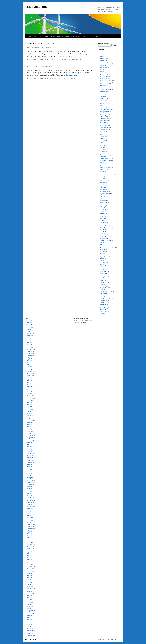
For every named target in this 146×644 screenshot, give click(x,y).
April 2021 (30, 430)
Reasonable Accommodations (107, 248)
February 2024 (31, 368)
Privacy (67, 36)
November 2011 (31, 632)
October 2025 (30, 332)
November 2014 (31, 568)
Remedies (102, 255)
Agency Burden (104, 58)
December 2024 (31, 350)
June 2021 (29, 426)
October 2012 (30, 612)
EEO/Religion (103, 122)
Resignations (103, 260)
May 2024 (29, 362)
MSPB (102, 199)
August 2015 (30, 552)
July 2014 (29, 576)
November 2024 (31, 352)
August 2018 (30, 486)
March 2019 (30, 474)
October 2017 (30, 504)
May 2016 (29, 535)
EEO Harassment (104, 117)
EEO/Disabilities (104, 118)
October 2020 (30, 439)
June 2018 (29, 490)
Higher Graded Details (105, 168)
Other (101, 215)
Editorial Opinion (104, 115)
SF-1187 (85, 36)
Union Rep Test (104, 302)
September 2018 (31, 484)
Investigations (103, 177)
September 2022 (31, 399)
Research (102, 259)
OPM (101, 211)
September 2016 (31, 528)
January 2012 (30, 628)
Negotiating (103, 206)
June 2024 (29, 361)
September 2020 (31, 441)
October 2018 (30, 483)
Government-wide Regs (106, 159)
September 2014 (31, 572)
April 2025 (30, 342)
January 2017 (30, 521)
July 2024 (29, 359)
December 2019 (31, 457)
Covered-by (103, 100)
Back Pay (102, 73)
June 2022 (29, 404)
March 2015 (30, 561)
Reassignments (104, 250)
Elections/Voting (104, 126)
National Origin (104, 200)
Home (29, 36)
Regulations (103, 251)
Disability (102, 108)
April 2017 (30, 515)
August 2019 (30, 464)
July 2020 (29, 444)
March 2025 (30, 344)
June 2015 (29, 555)
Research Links (76, 36)
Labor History (103, 179)
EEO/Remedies (104, 124)
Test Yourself (103, 282)
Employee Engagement (106, 128)
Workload (102, 313)
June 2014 (29, 577)
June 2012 (29, 619)
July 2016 (29, 532)
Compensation (103, 95)
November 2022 (31, 395)
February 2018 (31, 497)
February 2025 (31, 346)
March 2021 (30, 432)
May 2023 (29, 384)
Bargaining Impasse (105, 77)
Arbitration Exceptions (106, 64)
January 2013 (30, 606)
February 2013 (31, 605)
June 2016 (29, 534)
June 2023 (29, 382)
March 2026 (30, 324)
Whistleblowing (104, 308)
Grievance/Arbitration (105, 160)
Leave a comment (83, 60)
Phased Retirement (105, 226)
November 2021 (31, 417)
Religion (102, 253)
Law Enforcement (104, 180)
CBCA (102, 88)
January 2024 (30, 370)
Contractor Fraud (104, 98)
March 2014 (30, 583)
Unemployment (104, 295)
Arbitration (103, 62)
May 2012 (29, 621)
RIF (101, 264)
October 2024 (30, 353)
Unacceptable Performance (107, 291)
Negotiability (103, 204)
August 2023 (30, 379)
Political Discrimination (106, 228)
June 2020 (29, 446)
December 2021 (31, 415)
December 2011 (31, 630)
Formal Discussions (105, 146)
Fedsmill (102, 135)
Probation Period (104, 235)
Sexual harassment (105, 271)
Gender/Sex (103, 153)
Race (101, 244)
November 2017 (31, 503)
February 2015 (31, 563)
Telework (102, 281)
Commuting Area (104, 93)
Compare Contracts (50, 36)
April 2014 (30, 581)
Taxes (101, 279)
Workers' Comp (104, 311)
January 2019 (30, 477)
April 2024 (30, 364)
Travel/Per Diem (104, 288)
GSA (101, 162)
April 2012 (30, 623)
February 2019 (31, 475)
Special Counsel (104, 275)
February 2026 (31, 326)
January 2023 (30, 392)
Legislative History (105, 186)
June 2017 (29, 512)
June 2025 (29, 339)
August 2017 (30, 508)
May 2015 (29, 557)
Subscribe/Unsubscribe (96, 36)
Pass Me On (103, 219)
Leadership (103, 182)
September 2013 (31, 594)
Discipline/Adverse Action (106, 109)
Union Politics (103, 301)
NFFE (101, 208)
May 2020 (29, 448)
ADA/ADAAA (104, 53)
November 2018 (31, 481)
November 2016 (31, 525)
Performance (103, 224)
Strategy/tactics (104, 277)
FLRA (101, 138)
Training (102, 284)
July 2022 (29, 403)
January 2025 (30, 348)
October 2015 (30, 548)
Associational (103, 66)
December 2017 (31, 501)
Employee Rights (104, 129)
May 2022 (29, 406)
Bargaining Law (104, 78)
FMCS (102, 142)
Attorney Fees (103, 67)
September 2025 (31, 333)
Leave (101, 184)
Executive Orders (104, 133)
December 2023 (31, 372)
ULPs (101, 290)
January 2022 (30, 413)
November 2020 (31, 437)
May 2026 (29, 321)
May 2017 (29, 514)
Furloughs (102, 151)
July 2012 (29, 617)
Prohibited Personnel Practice (107, 237)
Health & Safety (104, 166)
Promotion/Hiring (104, 239)
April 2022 (30, 408)
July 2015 (29, 554)
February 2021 (31, 433)
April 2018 (30, 494)
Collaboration (103, 91)
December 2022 (31, 393)
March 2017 (30, 517)
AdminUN (48, 48)
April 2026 (30, 322)
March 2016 (30, 539)
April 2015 (30, 559)
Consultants (103, 97)
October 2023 (30, 375)
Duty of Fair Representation (107, 113)
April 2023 (30, 386)
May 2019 (29, 470)
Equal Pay (102, 131)
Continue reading (65, 56)
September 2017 (31, 506)
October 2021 (30, 419)
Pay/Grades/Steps (104, 222)
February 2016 (31, 541)
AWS (101, 71)
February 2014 (31, 585)
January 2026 (30, 328)
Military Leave (104, 195)
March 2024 (30, 366)
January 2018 (30, 499)
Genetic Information (105, 155)
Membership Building (105, 193)
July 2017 (29, 510)
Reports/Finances (104, 257)
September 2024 (31, 355)
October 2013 (30, 592)
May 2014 (29, 579)
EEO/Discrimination (38, 60)
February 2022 (31, 412)
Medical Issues (104, 189)
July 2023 (29, 381)
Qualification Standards (106, 240)
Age (101, 57)
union (64, 78)
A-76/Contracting (104, 51)
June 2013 (29, 597)
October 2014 (30, 570)
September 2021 (31, 421)
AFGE (102, 55)
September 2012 (31, 614)
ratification (103, 246)
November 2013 (31, 590)
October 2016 (30, 526)
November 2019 (31, 459)
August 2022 (30, 401)
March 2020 (30, 452)
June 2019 (29, 468)
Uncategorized (104, 293)
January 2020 (30, 455)
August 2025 (30, 335)
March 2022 (30, 410)
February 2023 (31, 390)
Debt (101, 104)
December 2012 (31, 608)
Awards (102, 69)
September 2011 (31, 636)
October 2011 (30, 634)
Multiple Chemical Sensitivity (70, 60)
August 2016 (30, 530)
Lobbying (102, 188)
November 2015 (31, 546)
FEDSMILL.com (36, 7)
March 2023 (30, 388)
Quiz (101, 242)
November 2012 (31, 610)
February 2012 (31, 626)
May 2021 (29, 428)
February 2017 (31, 519)
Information (103, 173)
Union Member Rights (105, 299)
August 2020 (30, 443)
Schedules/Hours (104, 268)
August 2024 (30, 357)
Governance (103, 157)
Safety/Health (103, 266)
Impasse (102, 171)
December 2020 (31, 435)
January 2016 (30, 543)
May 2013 (29, 599)
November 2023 (31, 373)
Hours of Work (104, 169)
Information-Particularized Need (108, 175)
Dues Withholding (104, 111)
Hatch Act (102, 164)
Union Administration (105, 297)
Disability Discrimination (55, 60)
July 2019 (29, 466)
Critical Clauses (104, 102)
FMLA (102, 144)
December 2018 (31, 479)
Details (102, 106)
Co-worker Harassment (106, 89)
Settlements (103, 270)
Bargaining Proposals (105, 82)
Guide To (60, 36)
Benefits (102, 86)
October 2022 (30, 397)
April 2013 (30, 601)
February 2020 (31, 454)
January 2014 (30, 586)
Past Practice (103, 220)
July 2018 (29, 488)
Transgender (103, 286)
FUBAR (102, 149)
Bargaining (103, 75)
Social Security (104, 273)
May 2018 (29, 492)
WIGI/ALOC (103, 310)
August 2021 (30, 423)
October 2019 (30, 461)
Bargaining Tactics (105, 84)
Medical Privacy (104, 191)
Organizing (103, 213)
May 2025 (29, 341)
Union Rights (103, 304)
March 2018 (30, 495)
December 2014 (31, 566)
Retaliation (103, 262)
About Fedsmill (38, 36)
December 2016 (31, 523)
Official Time (103, 210)
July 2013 (29, 596)
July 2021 (29, 424)
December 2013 (31, 588)
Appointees (103, 60)
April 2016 (30, 537)
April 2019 (30, 472)
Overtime (102, 217)
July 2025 (29, 337)
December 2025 (31, 330)
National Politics (104, 202)
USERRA (102, 306)
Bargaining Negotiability (106, 80)
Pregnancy (103, 230)
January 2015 (30, 565)
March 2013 (30, 603)
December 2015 (31, 545)
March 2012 (30, 625)
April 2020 (30, 450)
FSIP (101, 148)
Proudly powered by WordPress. (108, 639)
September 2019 (31, 463)
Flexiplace (103, 137)
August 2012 (30, 616)
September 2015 (31, 550)
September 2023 (31, 377)
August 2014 (30, 574)
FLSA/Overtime (104, 140)
